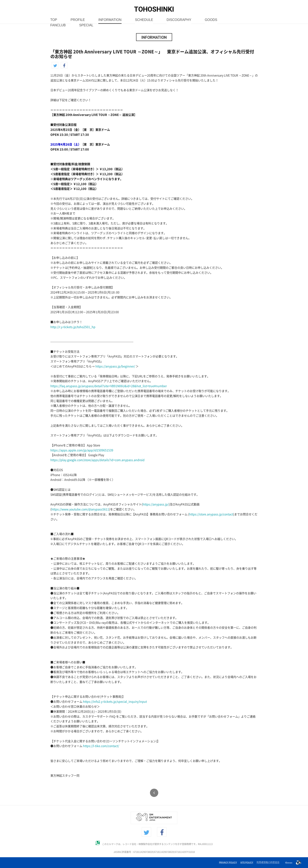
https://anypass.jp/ (156, 504)
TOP (54, 20)
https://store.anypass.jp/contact (211, 514)
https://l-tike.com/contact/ (101, 746)
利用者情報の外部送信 (268, 862)
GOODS (211, 20)
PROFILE (78, 20)
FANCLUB (58, 25)
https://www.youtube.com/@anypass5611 (80, 509)
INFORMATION (110, 20)
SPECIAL (86, 25)
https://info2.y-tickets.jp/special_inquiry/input (115, 702)
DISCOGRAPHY (179, 20)
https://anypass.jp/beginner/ (115, 366)
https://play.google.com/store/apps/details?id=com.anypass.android (97, 460)
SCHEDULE (144, 20)
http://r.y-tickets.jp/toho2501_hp (73, 327)
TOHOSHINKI (154, 9)
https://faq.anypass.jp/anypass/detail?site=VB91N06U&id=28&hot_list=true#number (109, 386)
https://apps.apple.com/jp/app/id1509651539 (82, 450)
